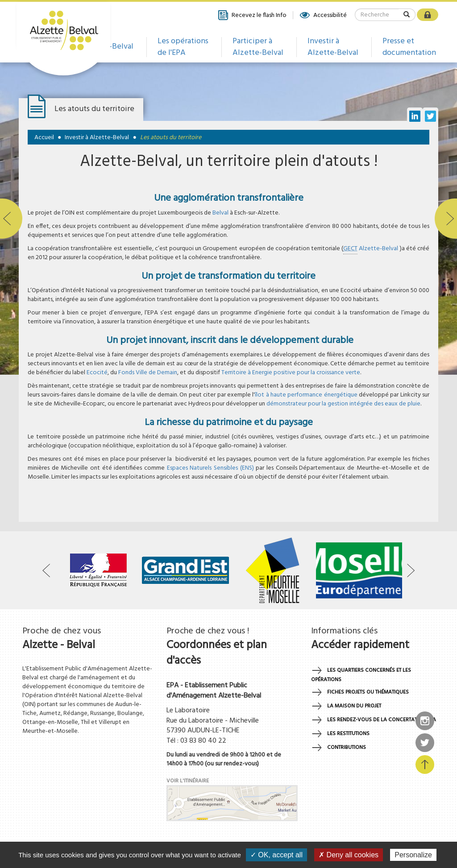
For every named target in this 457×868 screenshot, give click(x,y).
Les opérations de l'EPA (183, 47)
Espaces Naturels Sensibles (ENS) (210, 468)
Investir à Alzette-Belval (333, 47)
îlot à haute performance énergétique (306, 395)
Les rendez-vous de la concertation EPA (382, 720)
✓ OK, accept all (276, 855)
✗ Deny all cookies (349, 855)
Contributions (347, 748)
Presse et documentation (409, 47)
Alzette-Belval (371, 249)
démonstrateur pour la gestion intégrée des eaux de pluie (343, 404)
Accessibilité (323, 15)
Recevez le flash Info (252, 15)
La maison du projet (354, 706)
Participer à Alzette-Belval (258, 47)
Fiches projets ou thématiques (368, 692)
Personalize (413, 855)
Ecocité (97, 373)
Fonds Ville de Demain (148, 373)
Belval (220, 213)
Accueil (44, 138)
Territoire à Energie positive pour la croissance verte (291, 373)
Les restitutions (348, 734)
